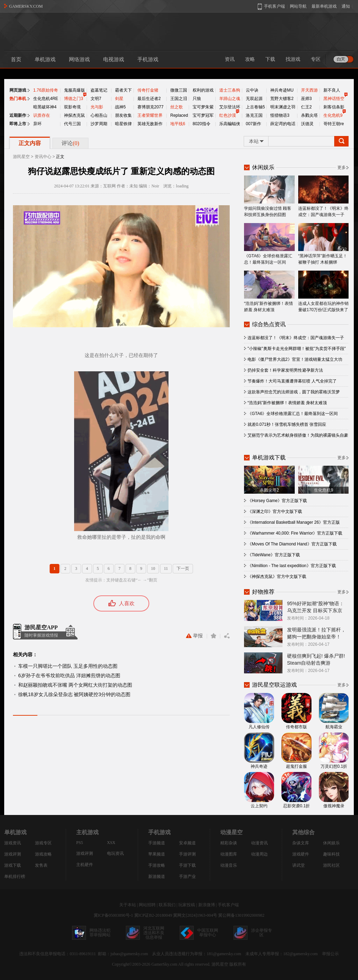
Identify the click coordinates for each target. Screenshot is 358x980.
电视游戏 (114, 59)
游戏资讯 (13, 843)
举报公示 (330, 954)
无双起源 (254, 99)
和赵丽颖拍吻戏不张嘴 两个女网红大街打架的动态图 (75, 685)
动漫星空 (231, 832)
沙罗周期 (99, 124)
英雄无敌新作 (150, 124)
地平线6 (178, 124)
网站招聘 (147, 905)
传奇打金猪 (148, 90)
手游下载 (187, 865)
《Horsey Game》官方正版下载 (277, 501)
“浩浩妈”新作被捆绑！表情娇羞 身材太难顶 (269, 291)
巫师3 (306, 99)
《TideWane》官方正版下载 (274, 555)
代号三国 (72, 124)
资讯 (230, 59)
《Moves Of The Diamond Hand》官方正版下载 (292, 544)
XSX (111, 843)
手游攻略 (157, 865)
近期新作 (18, 115)
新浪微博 (207, 905)
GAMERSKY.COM (26, 6)
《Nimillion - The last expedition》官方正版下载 (292, 566)
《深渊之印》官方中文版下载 (275, 512)
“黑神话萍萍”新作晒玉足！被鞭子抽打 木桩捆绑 (324, 244)
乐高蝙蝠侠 (230, 124)
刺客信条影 (334, 107)
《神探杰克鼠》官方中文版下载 (277, 577)
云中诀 (252, 90)
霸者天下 (123, 90)
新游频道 (157, 877)
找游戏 (293, 59)
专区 (316, 59)
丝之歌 (177, 107)
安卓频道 (187, 843)
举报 (194, 636)
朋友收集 (123, 115)
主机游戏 (87, 832)
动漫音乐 (229, 865)
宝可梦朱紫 (203, 107)
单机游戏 (45, 59)
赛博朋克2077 (151, 107)
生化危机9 (333, 115)
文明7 (96, 99)
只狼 (197, 99)
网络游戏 (79, 59)
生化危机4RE (46, 99)
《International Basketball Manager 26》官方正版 (294, 522)
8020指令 (202, 124)
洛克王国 (254, 115)
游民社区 (331, 865)
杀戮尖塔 (309, 115)
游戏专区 (43, 843)
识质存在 (42, 115)
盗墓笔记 (99, 90)
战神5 (120, 107)
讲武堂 (299, 865)
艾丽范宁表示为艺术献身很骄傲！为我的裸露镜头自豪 (298, 435)
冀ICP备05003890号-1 (113, 915)
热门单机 (18, 99)
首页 (16, 59)
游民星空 (21, 157)
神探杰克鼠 (74, 115)
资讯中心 (43, 157)
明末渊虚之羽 (283, 107)
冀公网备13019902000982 (241, 915)
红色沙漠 (228, 115)
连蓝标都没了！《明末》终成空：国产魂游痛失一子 (324, 196)
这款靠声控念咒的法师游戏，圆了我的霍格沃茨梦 (294, 392)
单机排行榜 (15, 877)
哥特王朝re (334, 124)
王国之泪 (179, 99)
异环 (37, 124)
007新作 (253, 124)
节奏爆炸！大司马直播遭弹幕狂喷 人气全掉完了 (292, 381)
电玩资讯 (115, 853)
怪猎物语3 (280, 115)
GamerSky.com (164, 964)
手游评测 (187, 854)
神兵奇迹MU (282, 90)
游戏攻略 (43, 854)
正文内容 (30, 143)
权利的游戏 (203, 90)
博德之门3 (74, 99)
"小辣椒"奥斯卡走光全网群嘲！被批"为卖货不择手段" (297, 349)
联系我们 (167, 905)
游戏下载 (13, 865)
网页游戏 (18, 90)
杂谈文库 (301, 843)
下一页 (183, 568)
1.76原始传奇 (46, 90)
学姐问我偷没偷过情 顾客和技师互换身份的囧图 (269, 196)
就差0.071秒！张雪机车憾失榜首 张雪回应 (287, 424)
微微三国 (179, 90)
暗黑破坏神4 (45, 107)
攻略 (250, 59)
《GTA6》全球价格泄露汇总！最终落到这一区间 (269, 244)
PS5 (80, 843)
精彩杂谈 (229, 843)
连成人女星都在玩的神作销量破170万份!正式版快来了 (324, 291)
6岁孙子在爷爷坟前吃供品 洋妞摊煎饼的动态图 (69, 675)
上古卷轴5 (255, 107)
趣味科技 (331, 854)
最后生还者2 (149, 99)
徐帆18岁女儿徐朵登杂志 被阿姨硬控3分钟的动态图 (74, 694)
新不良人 (332, 90)
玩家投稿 (187, 905)
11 (166, 568)
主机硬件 (85, 865)
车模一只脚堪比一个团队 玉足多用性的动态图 (68, 666)
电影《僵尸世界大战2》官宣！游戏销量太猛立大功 (295, 359)
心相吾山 (99, 115)
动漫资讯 (259, 843)
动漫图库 (229, 854)
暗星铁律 (123, 124)
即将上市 (18, 124)
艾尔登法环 (230, 107)
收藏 (213, 636)
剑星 (119, 99)
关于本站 (128, 905)
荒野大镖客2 (282, 99)
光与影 (97, 107)
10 (153, 568)
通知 (346, 6)
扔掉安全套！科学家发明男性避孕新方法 (285, 370)
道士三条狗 (230, 90)
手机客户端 (228, 905)
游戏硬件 (301, 854)
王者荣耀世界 (150, 115)
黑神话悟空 (334, 99)
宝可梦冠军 (203, 115)
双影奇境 (72, 107)
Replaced (179, 115)
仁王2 (306, 107)
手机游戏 (148, 59)
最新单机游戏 (324, 6)
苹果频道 (157, 854)
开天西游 (309, 90)
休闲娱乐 (331, 843)
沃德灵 (307, 124)
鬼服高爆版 (74, 90)
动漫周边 (259, 854)
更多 (342, 167)
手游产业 (187, 877)
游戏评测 (13, 854)
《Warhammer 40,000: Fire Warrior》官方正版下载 (295, 533)
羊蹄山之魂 (230, 99)
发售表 (41, 865)
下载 (270, 59)
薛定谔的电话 (283, 124)
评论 (70, 143)
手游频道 (157, 843)
